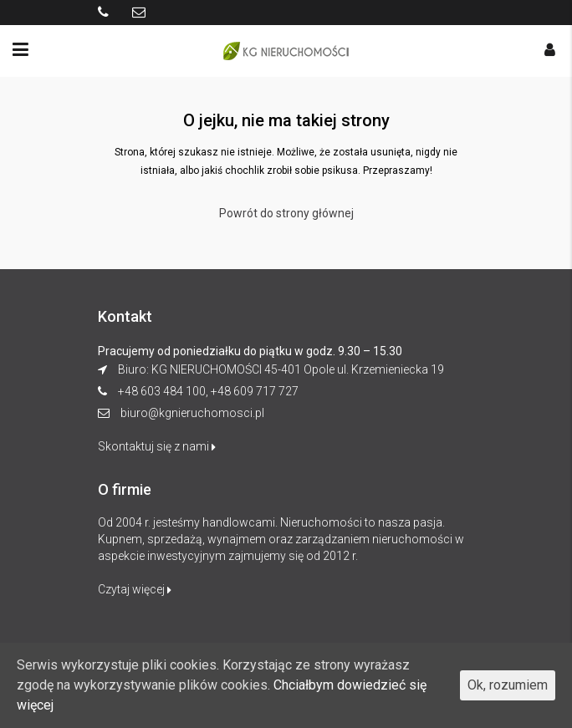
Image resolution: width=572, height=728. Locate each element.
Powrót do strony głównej (286, 213)
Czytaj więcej (135, 589)
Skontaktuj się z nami (157, 446)
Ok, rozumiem (508, 685)
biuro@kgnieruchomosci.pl (192, 413)
